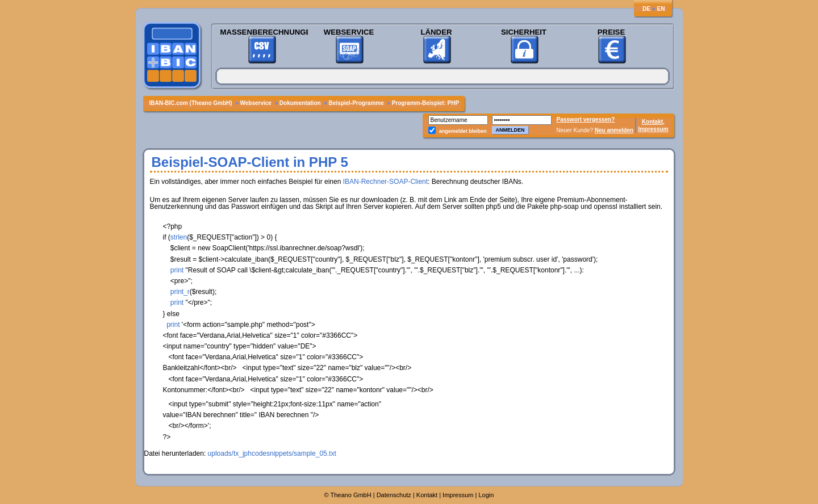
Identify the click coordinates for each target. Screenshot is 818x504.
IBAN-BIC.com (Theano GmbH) (192, 103)
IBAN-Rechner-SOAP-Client (385, 182)
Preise (611, 32)
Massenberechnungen (262, 32)
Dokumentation (301, 103)
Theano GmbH (351, 495)
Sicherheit (524, 32)
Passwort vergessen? (586, 119)
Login (487, 495)
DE (646, 9)
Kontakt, (653, 122)
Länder (437, 32)
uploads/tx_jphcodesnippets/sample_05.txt (272, 453)
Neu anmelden (614, 130)
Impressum (653, 129)
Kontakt (427, 495)
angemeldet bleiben (463, 131)
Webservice (349, 32)
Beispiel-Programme (356, 103)
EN (661, 9)
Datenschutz (394, 495)
